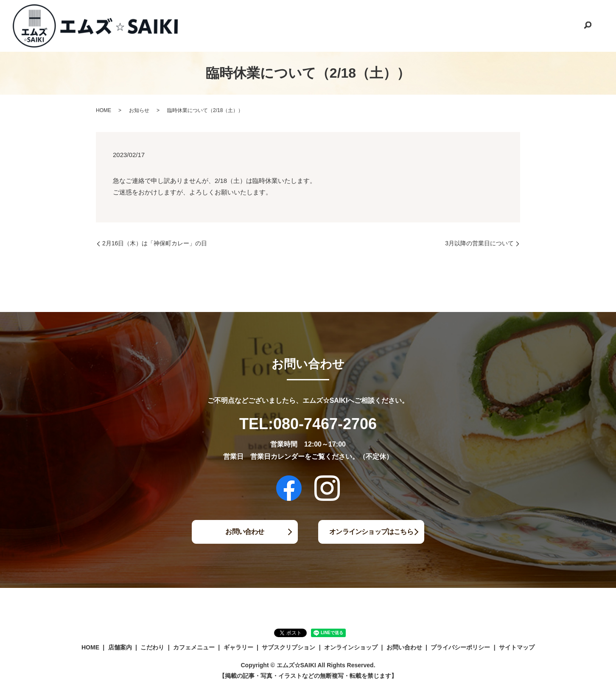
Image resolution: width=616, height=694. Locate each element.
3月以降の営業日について (479, 243)
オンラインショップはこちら (371, 532)
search (588, 26)
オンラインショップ (501, 25)
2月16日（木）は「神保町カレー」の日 (155, 243)
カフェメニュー (335, 25)
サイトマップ (517, 647)
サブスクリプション (436, 25)
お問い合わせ (557, 25)
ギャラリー (382, 25)
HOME (222, 25)
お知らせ (139, 110)
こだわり (290, 25)
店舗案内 (255, 25)
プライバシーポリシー (460, 647)
